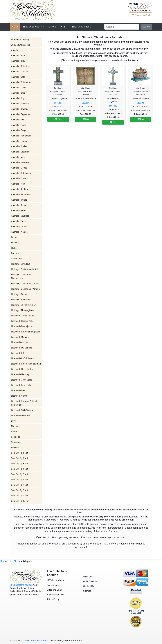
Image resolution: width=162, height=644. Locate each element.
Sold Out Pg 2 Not (20, 458)
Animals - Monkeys (20, 162)
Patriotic (15, 432)
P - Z (63, 27)
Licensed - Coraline (20, 337)
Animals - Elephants (21, 114)
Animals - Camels (19, 72)
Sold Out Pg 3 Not (20, 464)
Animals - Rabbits (19, 189)
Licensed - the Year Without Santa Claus (24, 403)
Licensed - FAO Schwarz (22, 358)
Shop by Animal (80, 27)
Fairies (14, 237)
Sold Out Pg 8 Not (20, 490)
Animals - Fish (18, 120)
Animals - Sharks (19, 205)
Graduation (16, 259)
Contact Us (89, 586)
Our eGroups (53, 585)
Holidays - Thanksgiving (22, 310)
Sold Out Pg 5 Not (20, 474)
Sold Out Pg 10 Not (20, 501)
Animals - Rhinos (19, 200)
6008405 (113, 106)
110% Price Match (55, 580)
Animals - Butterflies (21, 66)
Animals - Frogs (19, 130)
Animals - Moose (19, 168)
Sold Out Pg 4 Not (20, 469)
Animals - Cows (18, 88)
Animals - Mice (18, 157)
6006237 (58, 103)
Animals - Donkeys (20, 104)
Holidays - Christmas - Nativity (25, 269)
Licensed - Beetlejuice (21, 326)
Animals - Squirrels (20, 216)
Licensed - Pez (18, 390)
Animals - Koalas (19, 146)
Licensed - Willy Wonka (22, 410)
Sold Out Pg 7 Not (20, 485)
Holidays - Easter (19, 294)
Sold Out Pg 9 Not (20, 496)
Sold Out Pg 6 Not (20, 480)
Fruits (14, 248)
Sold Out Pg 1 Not (20, 453)
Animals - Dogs (18, 98)
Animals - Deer (18, 93)
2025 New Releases (21, 45)
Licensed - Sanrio (19, 396)
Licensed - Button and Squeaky (26, 332)
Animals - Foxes (19, 125)
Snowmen (16, 442)
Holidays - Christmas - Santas (25, 284)
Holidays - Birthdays (21, 264)
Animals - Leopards (20, 152)
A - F (32, 27)
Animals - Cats (18, 77)
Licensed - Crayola (20, 342)
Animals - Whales (19, 232)
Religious (15, 437)
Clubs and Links (54, 590)
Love (13, 421)
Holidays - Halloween (21, 300)
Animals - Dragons (20, 109)
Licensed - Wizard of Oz (22, 415)
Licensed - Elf (17, 353)
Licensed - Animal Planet (23, 316)
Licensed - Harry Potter (22, 369)
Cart (141, 15)
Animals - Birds (18, 61)
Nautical (15, 426)
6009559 (85, 103)
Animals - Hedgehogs (21, 136)
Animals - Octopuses (21, 173)
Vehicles (15, 448)
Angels (14, 50)
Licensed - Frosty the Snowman (26, 364)
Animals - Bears (19, 56)
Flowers (15, 243)
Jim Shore (14, 561)
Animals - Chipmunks (21, 82)
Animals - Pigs (18, 184)
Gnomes (15, 253)
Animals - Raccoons (21, 194)
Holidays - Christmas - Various (25, 289)
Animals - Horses (19, 141)
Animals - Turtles (19, 227)
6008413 (140, 103)
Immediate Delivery (20, 40)
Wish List (88, 577)
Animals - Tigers (19, 221)
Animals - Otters (19, 178)
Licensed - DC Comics (22, 348)
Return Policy (53, 599)
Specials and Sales (56, 595)
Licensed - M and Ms (21, 385)
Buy (58, 119)
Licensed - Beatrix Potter (23, 321)
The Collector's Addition (21, 585)
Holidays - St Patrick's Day (23, 305)
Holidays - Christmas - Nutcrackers (22, 276)
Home (15, 27)
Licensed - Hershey (20, 374)
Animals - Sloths (19, 210)
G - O (51, 27)
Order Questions (91, 581)
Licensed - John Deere (22, 380)
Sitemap (87, 591)
